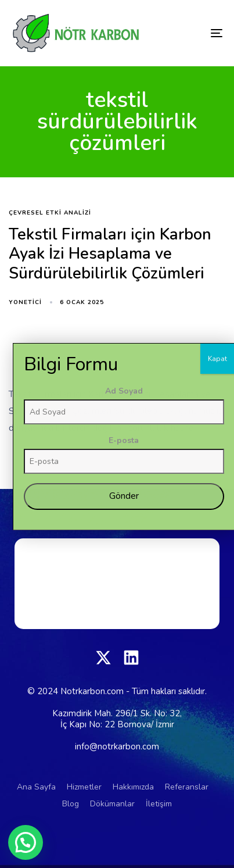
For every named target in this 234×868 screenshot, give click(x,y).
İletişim (159, 804)
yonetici (25, 302)
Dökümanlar (112, 804)
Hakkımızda (133, 787)
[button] (26, 842)
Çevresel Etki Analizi (50, 213)
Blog (71, 804)
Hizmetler (84, 787)
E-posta (192, 621)
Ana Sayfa (36, 787)
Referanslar (187, 787)
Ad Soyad (192, 571)
